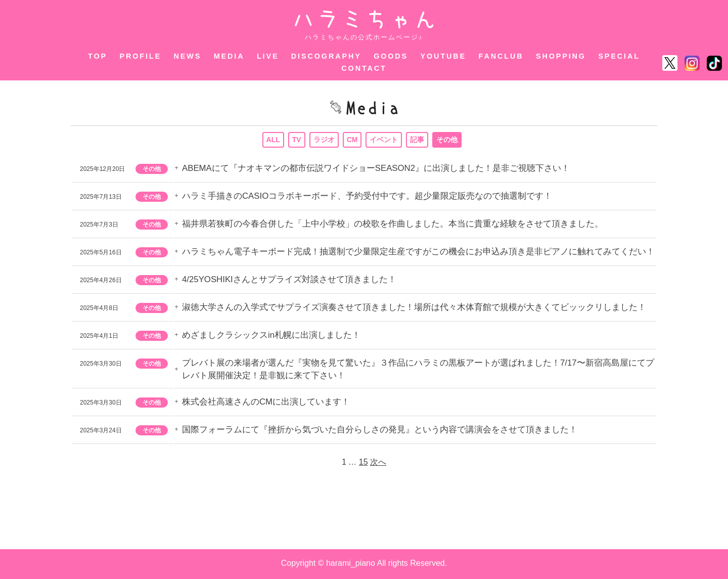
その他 (447, 140)
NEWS (187, 56)
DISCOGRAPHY (326, 56)
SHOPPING (561, 56)
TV (297, 140)
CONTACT (364, 68)
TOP (98, 56)
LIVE (268, 56)
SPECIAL (619, 56)
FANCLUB (501, 56)
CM (352, 140)
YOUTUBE (444, 56)
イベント (384, 140)
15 (363, 463)
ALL (273, 140)
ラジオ (324, 140)
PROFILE (141, 56)
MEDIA (229, 56)
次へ (378, 463)
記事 (418, 140)
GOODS (391, 56)
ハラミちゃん (364, 19)
